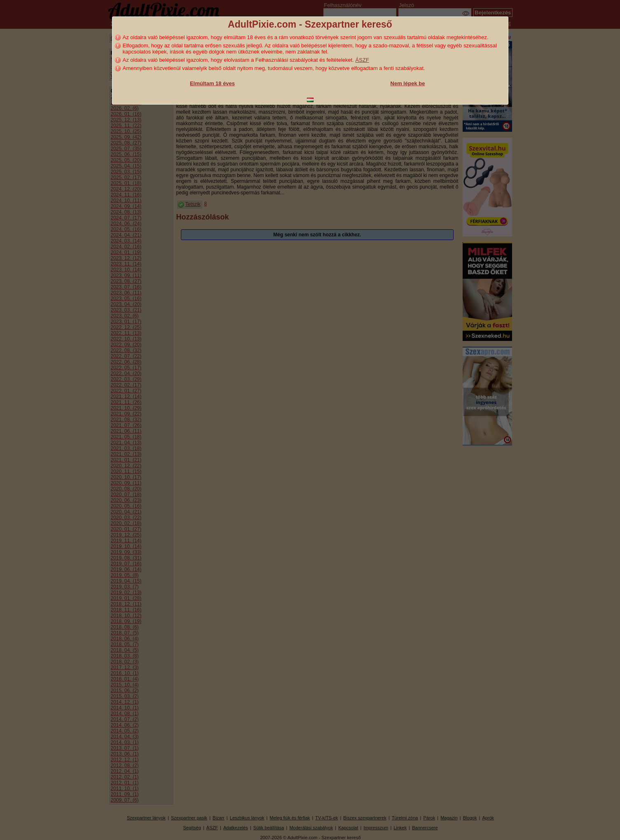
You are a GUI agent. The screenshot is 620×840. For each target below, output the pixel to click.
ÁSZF (362, 60)
